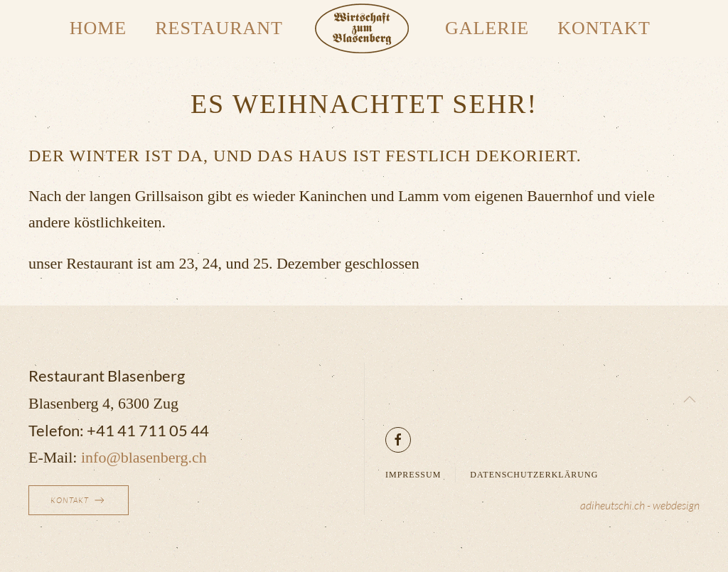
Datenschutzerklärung (534, 475)
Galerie (487, 28)
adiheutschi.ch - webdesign (640, 505)
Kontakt (604, 28)
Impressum (413, 475)
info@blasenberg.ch (144, 457)
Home (98, 28)
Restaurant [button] (219, 28)
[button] (690, 399)
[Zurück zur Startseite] (364, 28)
